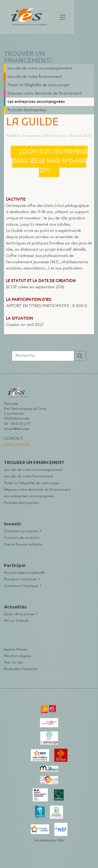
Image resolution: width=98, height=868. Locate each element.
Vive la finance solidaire (23, 544)
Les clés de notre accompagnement (40, 68)
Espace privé (17, 445)
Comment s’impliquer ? (23, 586)
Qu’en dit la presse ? (21, 614)
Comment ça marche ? (23, 531)
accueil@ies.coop (16, 429)
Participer (15, 566)
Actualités (15, 607)
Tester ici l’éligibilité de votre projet (38, 85)
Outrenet (30, 669)
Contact (14, 439)
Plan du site (13, 662)
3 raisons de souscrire (22, 538)
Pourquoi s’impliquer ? (22, 579)
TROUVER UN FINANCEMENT (27, 58)
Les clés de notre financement (35, 77)
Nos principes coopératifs (24, 573)
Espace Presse (16, 649)
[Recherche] (43, 356)
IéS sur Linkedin (16, 621)
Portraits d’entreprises (27, 110)
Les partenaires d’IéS (49, 840)
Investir (13, 524)
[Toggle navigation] (63, 17)
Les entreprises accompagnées (36, 102)
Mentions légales (18, 656)
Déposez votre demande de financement (45, 93)
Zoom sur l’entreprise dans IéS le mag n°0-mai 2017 (50, 161)
